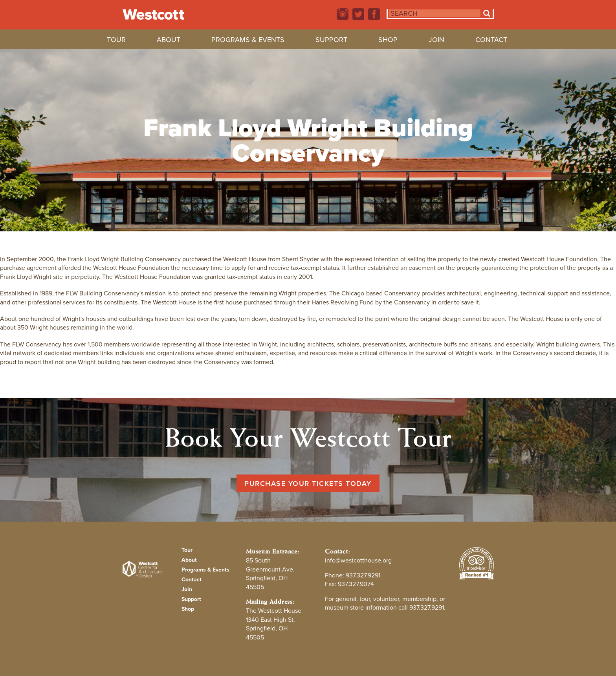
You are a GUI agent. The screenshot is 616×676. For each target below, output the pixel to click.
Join (436, 41)
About (169, 41)
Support (331, 41)
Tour (116, 41)
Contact (491, 41)
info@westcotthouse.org (358, 560)
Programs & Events (248, 41)
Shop (388, 41)
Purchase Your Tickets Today (308, 483)
